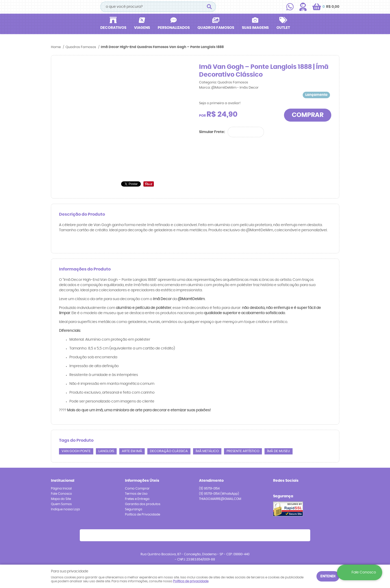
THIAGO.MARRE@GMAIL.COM (220, 499)
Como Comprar (137, 488)
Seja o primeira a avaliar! (220, 103)
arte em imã (132, 451)
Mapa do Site (61, 499)
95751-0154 (209, 488)
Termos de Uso (136, 494)
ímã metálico (207, 451)
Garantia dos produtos (143, 504)
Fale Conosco (61, 494)
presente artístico (243, 451)
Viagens (142, 28)
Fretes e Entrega (137, 499)
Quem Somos (61, 504)
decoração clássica (169, 451)
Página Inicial (61, 488)
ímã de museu (279, 451)
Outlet (283, 28)
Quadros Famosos (216, 28)
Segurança (134, 509)
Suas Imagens (255, 28)
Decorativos (113, 28)
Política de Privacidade (143, 514)
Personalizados (174, 28)
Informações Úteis (142, 481)
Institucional (63, 481)
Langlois (106, 451)
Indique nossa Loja (65, 509)
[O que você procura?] (209, 7)
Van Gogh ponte (76, 451)
